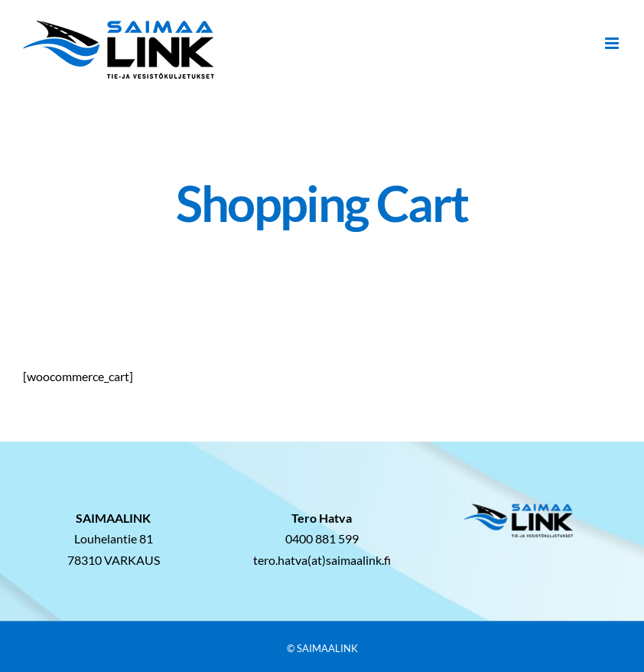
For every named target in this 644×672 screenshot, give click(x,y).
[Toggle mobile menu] (613, 43)
